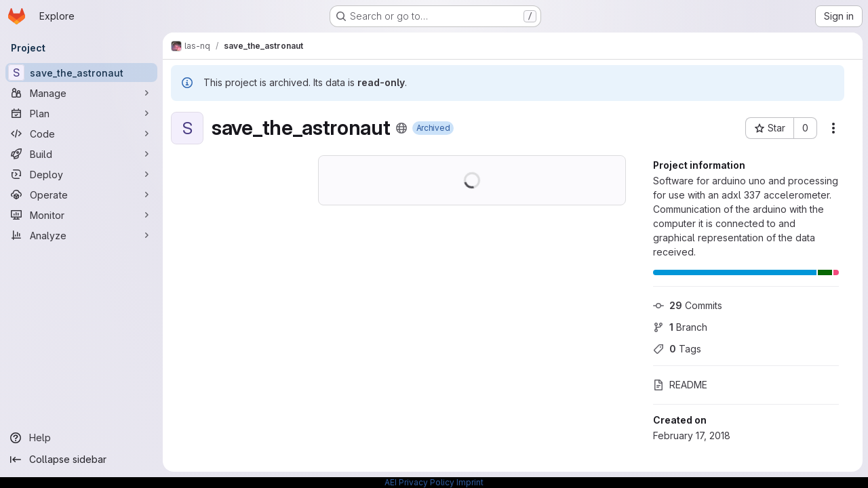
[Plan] (81, 113)
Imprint (470, 482)
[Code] (81, 134)
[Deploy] (81, 174)
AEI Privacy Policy (419, 482)
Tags (677, 349)
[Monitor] (81, 215)
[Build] (81, 154)
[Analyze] (81, 235)
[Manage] (81, 93)
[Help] (81, 438)
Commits (688, 305)
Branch (680, 327)
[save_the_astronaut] (81, 73)
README (680, 385)
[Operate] (81, 195)
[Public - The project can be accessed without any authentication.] (401, 128)
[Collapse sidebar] (81, 460)
